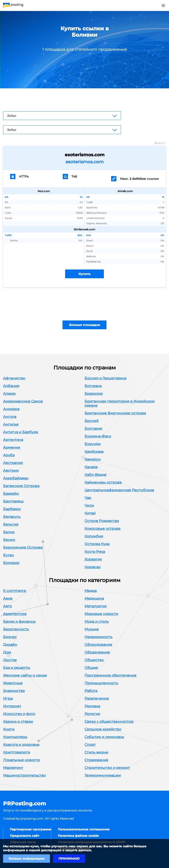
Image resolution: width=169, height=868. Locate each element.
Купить (84, 274)
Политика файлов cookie (78, 836)
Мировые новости (101, 614)
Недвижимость (98, 637)
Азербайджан (16, 478)
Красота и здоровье (21, 745)
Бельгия (11, 524)
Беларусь (12, 517)
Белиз (9, 532)
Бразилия (94, 394)
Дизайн (10, 645)
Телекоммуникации (103, 775)
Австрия (11, 470)
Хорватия (93, 559)
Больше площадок (85, 325)
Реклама (92, 706)
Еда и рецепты (17, 668)
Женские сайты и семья (25, 675)
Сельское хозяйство (103, 729)
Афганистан (14, 378)
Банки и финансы (19, 621)
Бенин (9, 540)
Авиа (8, 598)
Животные (13, 683)
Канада (91, 467)
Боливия (11, 563)
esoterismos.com (85, 162)
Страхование (96, 760)
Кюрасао (93, 567)
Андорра (11, 409)
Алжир (9, 394)
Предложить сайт (25, 836)
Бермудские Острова (23, 547)
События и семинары (104, 737)
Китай (90, 513)
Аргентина (13, 440)
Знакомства (14, 691)
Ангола (10, 417)
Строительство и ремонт (107, 768)
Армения (12, 447)
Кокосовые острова (102, 529)
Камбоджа (94, 452)
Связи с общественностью (109, 722)
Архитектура (15, 614)
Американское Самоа (23, 401)
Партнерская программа (30, 829)
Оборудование (98, 645)
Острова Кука (97, 544)
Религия (92, 714)
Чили (89, 505)
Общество (94, 660)
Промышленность (101, 683)
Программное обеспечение (110, 675)
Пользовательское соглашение (84, 829)
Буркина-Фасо (98, 436)
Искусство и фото (19, 714)
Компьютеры (15, 737)
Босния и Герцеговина (105, 378)
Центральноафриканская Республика (119, 490)
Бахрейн (11, 494)
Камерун (93, 459)
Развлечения (97, 698)
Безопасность (16, 629)
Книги (9, 729)
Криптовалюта (17, 752)
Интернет (12, 706)
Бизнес (10, 637)
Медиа (91, 591)
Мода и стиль (97, 621)
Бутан (8, 555)
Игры (8, 698)
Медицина (94, 598)
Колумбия (94, 536)
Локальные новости (21, 760)
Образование (97, 652)
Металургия (96, 606)
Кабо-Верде (96, 475)
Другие (10, 660)
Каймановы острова (103, 482)
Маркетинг (13, 768)
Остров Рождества (102, 521)
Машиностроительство (24, 775)
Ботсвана (93, 386)
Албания (11, 386)
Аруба (9, 455)
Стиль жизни (96, 752)
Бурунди (93, 444)
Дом (7, 652)
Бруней (92, 421)
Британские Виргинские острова (115, 413)
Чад (88, 498)
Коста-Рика (95, 552)
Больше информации (27, 859)
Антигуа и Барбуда (20, 432)
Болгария (93, 429)
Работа (91, 691)
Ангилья (11, 424)
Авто (7, 606)
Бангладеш (13, 501)
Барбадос (12, 509)
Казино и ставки (18, 722)
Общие (91, 668)
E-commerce (15, 591)
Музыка (92, 629)
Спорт (90, 745)
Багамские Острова (21, 486)
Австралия (13, 463)
